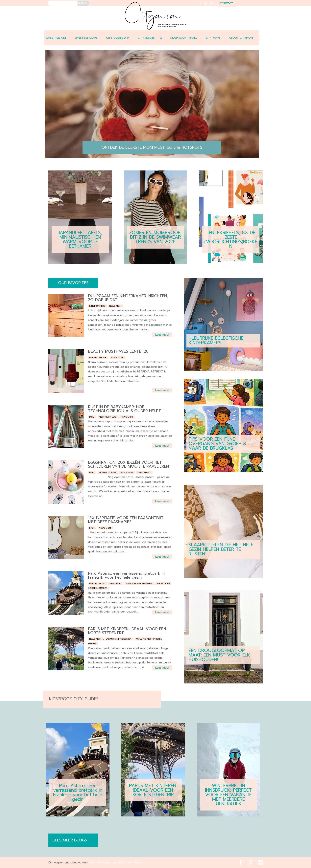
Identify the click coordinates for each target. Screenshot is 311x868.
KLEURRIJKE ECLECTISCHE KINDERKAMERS (216, 341)
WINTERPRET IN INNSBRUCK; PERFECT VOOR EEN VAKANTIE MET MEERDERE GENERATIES (228, 795)
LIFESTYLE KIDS (57, 38)
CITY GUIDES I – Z (150, 38)
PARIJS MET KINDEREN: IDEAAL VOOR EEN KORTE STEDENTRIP (127, 631)
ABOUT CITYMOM (241, 38)
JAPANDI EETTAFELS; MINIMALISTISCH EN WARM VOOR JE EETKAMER (80, 239)
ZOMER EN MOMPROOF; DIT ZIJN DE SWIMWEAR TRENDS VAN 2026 (155, 237)
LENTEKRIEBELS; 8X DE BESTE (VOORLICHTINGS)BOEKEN (231, 239)
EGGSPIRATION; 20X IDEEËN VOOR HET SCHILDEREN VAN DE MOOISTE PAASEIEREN (128, 464)
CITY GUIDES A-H (118, 38)
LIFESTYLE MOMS (86, 38)
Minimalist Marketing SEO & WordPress (116, 863)
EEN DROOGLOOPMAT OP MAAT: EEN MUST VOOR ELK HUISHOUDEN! (219, 655)
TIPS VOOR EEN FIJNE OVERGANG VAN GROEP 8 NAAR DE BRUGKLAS (217, 444)
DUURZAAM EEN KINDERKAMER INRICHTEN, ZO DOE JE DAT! (128, 298)
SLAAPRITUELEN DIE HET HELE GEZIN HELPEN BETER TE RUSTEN (221, 549)
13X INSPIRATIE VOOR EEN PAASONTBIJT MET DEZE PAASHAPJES (126, 520)
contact (227, 4)
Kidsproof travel (184, 38)
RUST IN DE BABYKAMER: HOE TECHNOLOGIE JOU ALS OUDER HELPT (125, 409)
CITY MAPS (213, 38)
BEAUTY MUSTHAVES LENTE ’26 (118, 351)
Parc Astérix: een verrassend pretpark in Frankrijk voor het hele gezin (126, 575)
